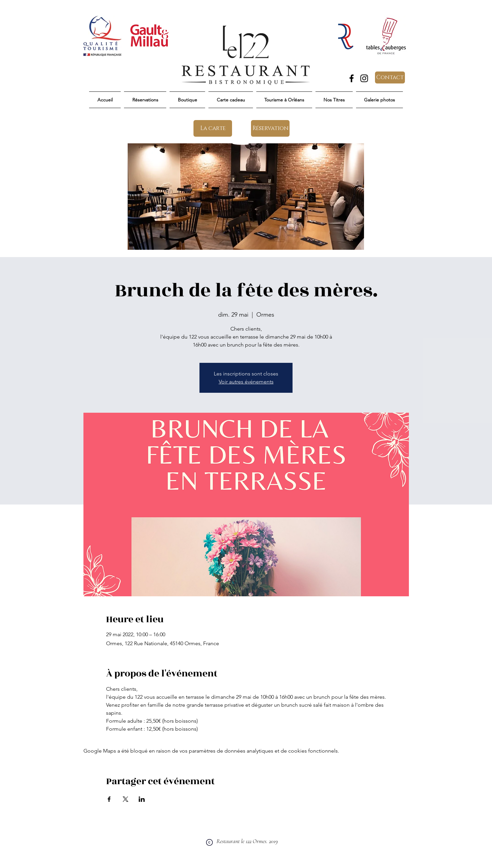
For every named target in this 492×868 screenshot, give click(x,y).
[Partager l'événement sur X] (125, 799)
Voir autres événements (246, 382)
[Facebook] (352, 78)
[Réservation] (270, 128)
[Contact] (390, 77)
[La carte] (213, 128)
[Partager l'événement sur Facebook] (109, 799)
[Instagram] (364, 78)
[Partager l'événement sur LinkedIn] (142, 799)
